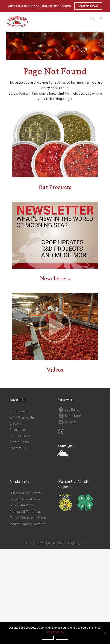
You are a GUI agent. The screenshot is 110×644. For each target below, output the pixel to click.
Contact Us (18, 448)
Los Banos (69, 410)
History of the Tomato (26, 493)
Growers (16, 424)
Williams (68, 422)
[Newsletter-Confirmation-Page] (55, 203)
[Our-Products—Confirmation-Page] (55, 112)
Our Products (55, 187)
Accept (48, 638)
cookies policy (55, 632)
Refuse (62, 638)
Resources (17, 430)
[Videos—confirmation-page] (55, 295)
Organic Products (22, 505)
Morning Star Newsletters (28, 524)
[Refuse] (105, 633)
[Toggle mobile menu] (101, 19)
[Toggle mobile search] (93, 19)
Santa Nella (70, 416)
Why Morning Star (22, 417)
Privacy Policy (19, 442)
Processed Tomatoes (25, 512)
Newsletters (55, 278)
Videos (55, 370)
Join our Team (20, 436)
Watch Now (88, 6)
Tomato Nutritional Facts (28, 518)
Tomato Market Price (25, 499)
